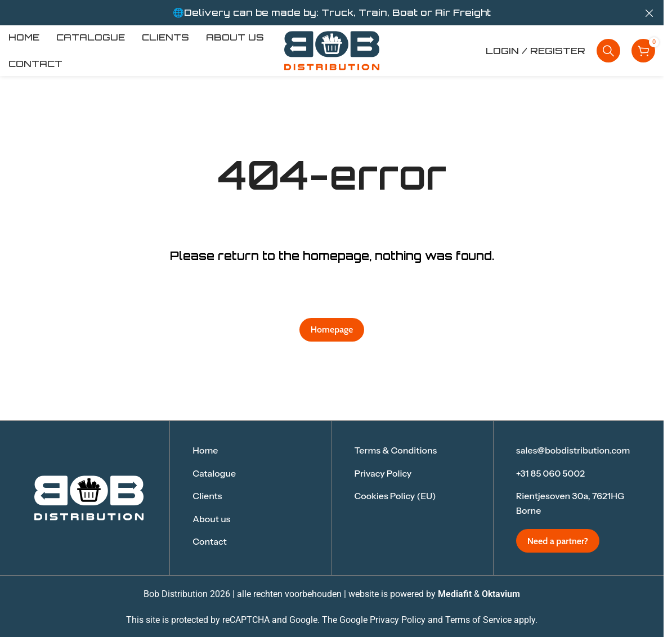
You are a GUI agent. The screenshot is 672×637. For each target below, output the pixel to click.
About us (211, 519)
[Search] (608, 51)
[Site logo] (332, 50)
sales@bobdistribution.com (573, 450)
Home (205, 450)
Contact (210, 541)
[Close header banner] (649, 13)
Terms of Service (478, 620)
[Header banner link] (332, 13)
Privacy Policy (383, 473)
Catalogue (214, 473)
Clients (207, 496)
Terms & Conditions (395, 450)
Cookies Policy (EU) (395, 496)
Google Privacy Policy (382, 620)
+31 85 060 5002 (550, 473)
